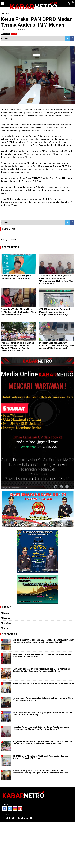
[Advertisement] (37, 213)
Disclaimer (23, 818)
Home (2, 13)
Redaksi (6, 818)
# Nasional (5, 618)
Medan (8, 13)
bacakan (5, 34)
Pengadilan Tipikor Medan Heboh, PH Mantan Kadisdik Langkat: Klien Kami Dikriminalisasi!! (18, 312)
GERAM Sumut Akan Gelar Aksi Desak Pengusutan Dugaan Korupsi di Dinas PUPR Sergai (55, 312)
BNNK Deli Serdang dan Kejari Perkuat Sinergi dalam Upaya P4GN (43, 683)
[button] (73, 1)
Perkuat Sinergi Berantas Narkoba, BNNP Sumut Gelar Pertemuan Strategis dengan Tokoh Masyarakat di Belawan (40, 772)
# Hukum (5, 613)
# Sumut (5, 628)
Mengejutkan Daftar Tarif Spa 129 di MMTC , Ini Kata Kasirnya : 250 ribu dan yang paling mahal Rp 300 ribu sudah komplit (43, 641)
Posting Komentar (8, 240)
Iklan (32, 818)
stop (14, 34)
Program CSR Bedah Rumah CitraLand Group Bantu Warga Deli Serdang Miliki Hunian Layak (57, 346)
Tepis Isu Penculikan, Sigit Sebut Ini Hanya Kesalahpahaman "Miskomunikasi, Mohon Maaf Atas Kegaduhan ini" (41, 728)
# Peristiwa (6, 623)
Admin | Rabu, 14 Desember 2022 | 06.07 (13, 30)
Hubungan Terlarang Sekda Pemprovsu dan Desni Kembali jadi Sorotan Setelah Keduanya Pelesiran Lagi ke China (42, 670)
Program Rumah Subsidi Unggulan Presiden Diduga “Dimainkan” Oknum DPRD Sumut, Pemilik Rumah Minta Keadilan (43, 743)
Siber (14, 818)
